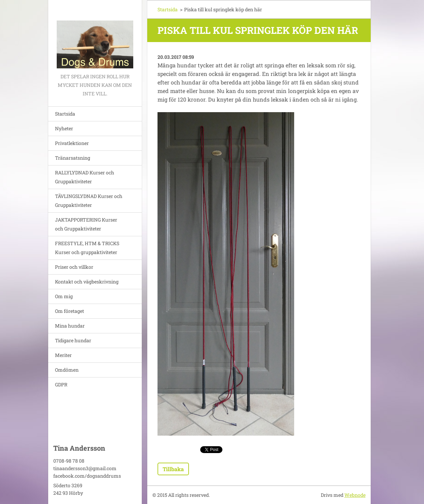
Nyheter (64, 128)
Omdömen (67, 370)
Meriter (63, 355)
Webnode (355, 495)
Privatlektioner (72, 143)
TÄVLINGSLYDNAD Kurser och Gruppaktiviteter (89, 201)
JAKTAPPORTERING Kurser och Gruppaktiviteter (86, 224)
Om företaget (70, 311)
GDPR (61, 384)
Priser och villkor (74, 267)
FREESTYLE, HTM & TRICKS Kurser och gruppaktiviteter (87, 248)
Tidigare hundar (73, 340)
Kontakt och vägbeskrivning (87, 282)
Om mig (64, 296)
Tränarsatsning (73, 158)
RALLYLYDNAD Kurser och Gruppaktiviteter (85, 177)
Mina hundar (70, 326)
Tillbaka (173, 469)
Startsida (65, 114)
